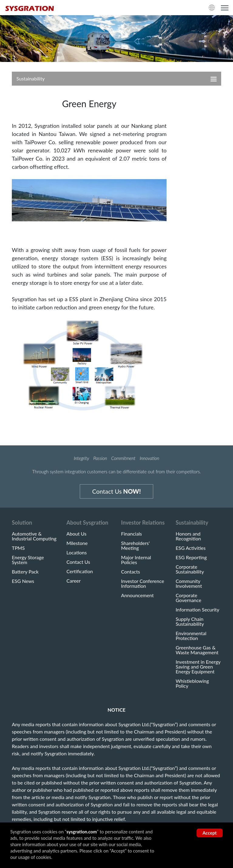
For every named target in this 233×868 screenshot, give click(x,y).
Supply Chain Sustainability (190, 621)
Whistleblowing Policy (192, 683)
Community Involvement (189, 584)
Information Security (198, 610)
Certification (80, 571)
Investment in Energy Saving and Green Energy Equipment (198, 667)
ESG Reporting (191, 557)
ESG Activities (191, 548)
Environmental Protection (191, 636)
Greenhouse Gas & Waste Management (197, 650)
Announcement (137, 595)
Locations (77, 553)
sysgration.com (82, 832)
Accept (210, 833)
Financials (132, 534)
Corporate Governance (189, 598)
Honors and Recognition (188, 536)
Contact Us (116, 491)
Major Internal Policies (136, 560)
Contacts (130, 572)
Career (74, 581)
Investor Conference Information (143, 584)
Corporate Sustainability (190, 569)
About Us (76, 534)
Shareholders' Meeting (135, 546)
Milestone (77, 543)
